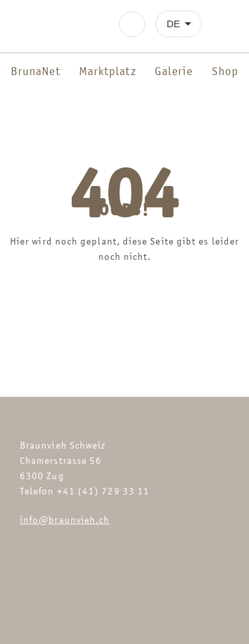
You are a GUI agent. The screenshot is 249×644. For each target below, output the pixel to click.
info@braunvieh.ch (65, 519)
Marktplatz (108, 71)
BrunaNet (36, 71)
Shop (225, 71)
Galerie (174, 71)
